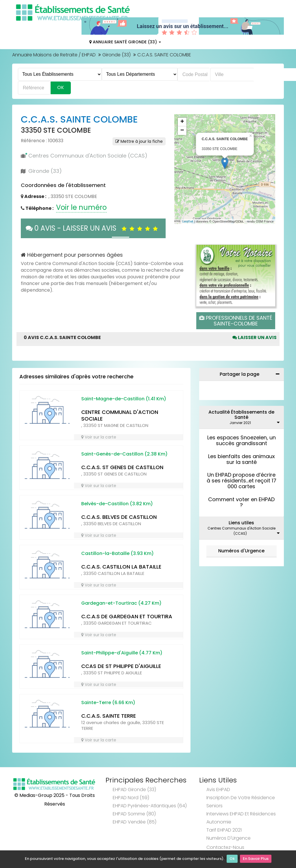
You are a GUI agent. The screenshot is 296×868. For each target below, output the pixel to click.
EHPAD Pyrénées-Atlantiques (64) (150, 806)
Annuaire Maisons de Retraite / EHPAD (54, 55)
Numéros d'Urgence (241, 551)
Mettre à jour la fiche (139, 141)
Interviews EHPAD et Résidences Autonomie (241, 818)
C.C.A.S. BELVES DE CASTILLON (119, 517)
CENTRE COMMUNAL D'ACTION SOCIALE (120, 415)
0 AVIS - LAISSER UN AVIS (93, 228)
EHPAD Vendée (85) (135, 822)
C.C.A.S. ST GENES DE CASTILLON (122, 467)
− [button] (182, 131)
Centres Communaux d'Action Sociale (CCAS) (88, 156)
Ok (232, 859)
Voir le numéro (81, 207)
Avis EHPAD (218, 790)
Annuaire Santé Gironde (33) (125, 42)
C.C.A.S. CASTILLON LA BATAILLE (121, 567)
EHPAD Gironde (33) (134, 790)
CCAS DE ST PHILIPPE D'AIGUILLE (121, 666)
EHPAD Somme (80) (134, 814)
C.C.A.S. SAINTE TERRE (109, 716)
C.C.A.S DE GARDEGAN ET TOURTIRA (127, 616)
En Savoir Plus (256, 859)
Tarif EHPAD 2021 (224, 830)
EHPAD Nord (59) (131, 798)
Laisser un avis (255, 337)
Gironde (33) (116, 55)
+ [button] (182, 122)
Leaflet (188, 221)
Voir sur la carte (99, 437)
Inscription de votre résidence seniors (241, 802)
